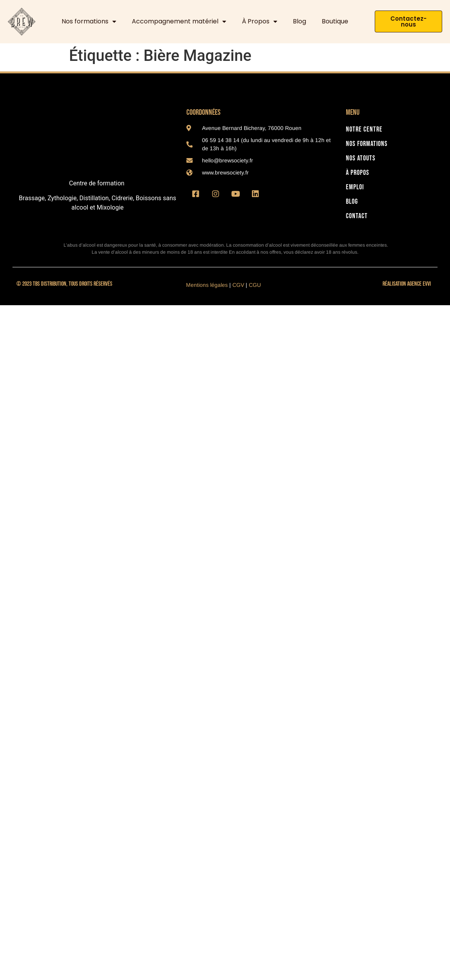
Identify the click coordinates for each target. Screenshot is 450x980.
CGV (238, 285)
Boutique (335, 21)
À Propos (260, 21)
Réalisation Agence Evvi (407, 284)
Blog (299, 21)
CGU (255, 285)
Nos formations (89, 21)
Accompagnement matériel (179, 21)
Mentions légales (207, 285)
